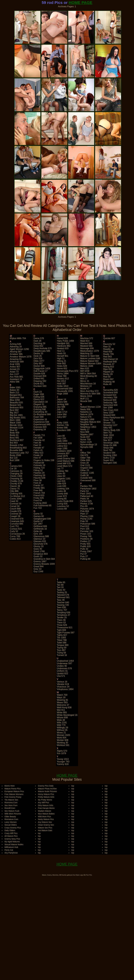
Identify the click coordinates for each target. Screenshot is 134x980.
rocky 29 (108, 374)
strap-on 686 (110, 445)
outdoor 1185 (87, 473)
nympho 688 (87, 447)
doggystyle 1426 (42, 368)
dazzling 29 (39, 343)
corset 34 (15, 506)
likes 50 (61, 476)
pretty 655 (85, 544)
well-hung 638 (64, 707)
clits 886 (14, 491)
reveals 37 (109, 364)
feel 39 (37, 443)
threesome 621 (65, 628)
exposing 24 (40, 429)
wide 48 (61, 720)
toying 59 (62, 648)
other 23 (85, 470)
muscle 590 (86, 401)
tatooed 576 (63, 595)
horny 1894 (63, 374)
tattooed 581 (63, 597)
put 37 (84, 554)
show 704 (108, 420)
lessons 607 (63, 453)
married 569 (86, 343)
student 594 (109, 453)
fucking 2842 (40, 503)
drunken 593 (40, 386)
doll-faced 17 (41, 371)
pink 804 (85, 511)
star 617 (107, 440)
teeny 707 (62, 610)
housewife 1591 (65, 391)
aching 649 (15, 344)
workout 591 (63, 745)
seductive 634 (110, 405)
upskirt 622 (62, 673)
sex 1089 (108, 408)
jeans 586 (62, 402)
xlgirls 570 (62, 751)
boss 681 (14, 438)
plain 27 (84, 514)
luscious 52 (63, 506)
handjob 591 (63, 343)
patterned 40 (87, 496)
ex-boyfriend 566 (42, 414)
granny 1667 (40, 561)
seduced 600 (110, 400)
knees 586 (62, 428)
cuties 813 (15, 539)
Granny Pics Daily (46, 786)
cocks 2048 (16, 499)
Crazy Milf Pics (11, 833)
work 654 (62, 738)
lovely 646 (62, 494)
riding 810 (109, 367)
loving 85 (62, 499)
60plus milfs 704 (18, 338)
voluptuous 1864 (65, 689)
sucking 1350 (110, 455)
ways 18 (61, 697)
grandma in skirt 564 (44, 559)
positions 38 (86, 539)
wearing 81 (63, 700)
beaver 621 (16, 405)
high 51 (61, 358)
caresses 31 (16, 471)
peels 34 (85, 499)
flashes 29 (39, 473)
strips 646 (108, 448)
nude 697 (85, 437)
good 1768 (39, 551)
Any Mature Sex (45, 822)
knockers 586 (64, 430)
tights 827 (62, 635)
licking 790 (63, 471)
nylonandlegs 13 (89, 445)
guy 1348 (38, 571)
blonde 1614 (16, 425)
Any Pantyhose (11, 853)
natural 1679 (87, 414)
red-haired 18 (111, 359)
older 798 (85, 458)
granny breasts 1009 (44, 564)
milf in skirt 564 (88, 374)
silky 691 (108, 428)
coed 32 (14, 501)
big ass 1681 (16, 415)
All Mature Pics (11, 836)
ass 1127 (14, 374)
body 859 (15, 433)
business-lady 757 (19, 453)
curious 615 (16, 529)
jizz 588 (61, 407)
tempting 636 (64, 612)
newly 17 (85, 429)
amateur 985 (16, 354)
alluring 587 (16, 352)
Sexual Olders (11, 825)
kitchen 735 (63, 425)
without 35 (62, 730)
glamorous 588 (41, 536)
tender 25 (62, 618)
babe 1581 (15, 387)
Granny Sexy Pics (12, 839)
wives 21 (61, 733)
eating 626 (39, 397)
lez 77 (60, 469)
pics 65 (84, 506)
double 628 (39, 374)
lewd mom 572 (65, 466)
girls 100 (38, 534)
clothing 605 (16, 494)
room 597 (108, 379)
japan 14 (62, 399)
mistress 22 (86, 386)
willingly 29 (62, 728)
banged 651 (16, 395)
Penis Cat (9, 850)
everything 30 (40, 412)
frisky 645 (39, 498)
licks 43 (61, 474)
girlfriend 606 (40, 526)
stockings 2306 (111, 443)
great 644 (39, 566)
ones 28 (84, 463)
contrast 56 (16, 504)
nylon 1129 (86, 442)
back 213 (14, 392)
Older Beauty (10, 817)
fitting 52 (38, 470)
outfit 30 (84, 475)
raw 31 (107, 347)
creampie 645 (17, 521)
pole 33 (84, 521)
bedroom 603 (17, 408)
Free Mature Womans (14, 794)
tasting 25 (62, 592)
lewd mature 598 (66, 461)
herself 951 (63, 356)
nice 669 (85, 432)
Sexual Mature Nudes (14, 844)
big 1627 (14, 413)
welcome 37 (63, 705)
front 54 (38, 500)
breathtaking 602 (18, 448)
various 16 (62, 682)
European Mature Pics (14, 791)
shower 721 (109, 423)
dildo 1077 (39, 361)
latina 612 (62, 446)
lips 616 (61, 481)
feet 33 (37, 445)
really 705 (109, 354)
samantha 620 (111, 390)
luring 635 (62, 504)
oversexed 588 (88, 480)
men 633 (85, 368)
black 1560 (15, 423)
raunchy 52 (109, 344)
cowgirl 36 (15, 516)
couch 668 (15, 509)
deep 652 (38, 346)
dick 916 (38, 358)
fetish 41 (38, 450)
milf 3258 (85, 371)
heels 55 (61, 353)
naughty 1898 (87, 419)
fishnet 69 (39, 463)
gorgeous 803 (41, 554)
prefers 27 (85, 541)
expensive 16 (40, 419)
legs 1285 (62, 448)
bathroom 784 (17, 398)
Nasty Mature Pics (46, 819)
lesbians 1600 (64, 451)
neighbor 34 (86, 424)
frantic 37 (39, 485)
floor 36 (38, 480)
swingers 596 (110, 463)
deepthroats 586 (42, 351)
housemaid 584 (65, 389)
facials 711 (39, 435)
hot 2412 (61, 381)
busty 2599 (15, 455)
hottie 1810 (63, 386)
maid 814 (85, 341)
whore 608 (62, 718)
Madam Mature (44, 811)
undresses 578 (64, 668)
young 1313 (63, 759)
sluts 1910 (109, 435)
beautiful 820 (16, 403)
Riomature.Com (11, 819)
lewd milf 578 (64, 463)
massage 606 (87, 348)
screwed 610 (110, 395)
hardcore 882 (64, 346)
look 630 (62, 486)
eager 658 (39, 394)
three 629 (62, 625)
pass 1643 (86, 494)
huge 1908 (62, 394)
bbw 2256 (15, 400)
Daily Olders (10, 830)
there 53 (61, 623)
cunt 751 (14, 526)
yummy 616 (63, 764)
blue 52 (14, 430)
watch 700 (62, 695)
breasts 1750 (16, 445)
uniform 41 (62, 671)
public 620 (86, 546)
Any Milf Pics (44, 803)
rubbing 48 (109, 382)
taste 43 (61, 590)
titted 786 (62, 640)
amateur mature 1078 (21, 357)
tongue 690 (63, 645)
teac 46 (61, 600)
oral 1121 (85, 465)
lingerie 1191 (64, 479)
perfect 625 (86, 501)
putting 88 (85, 559)
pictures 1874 (87, 509)
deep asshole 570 (43, 348)
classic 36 (15, 486)
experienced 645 (42, 424)
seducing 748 (110, 403)
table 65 (61, 582)
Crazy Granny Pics (13, 828)
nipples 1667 (87, 434)
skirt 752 (108, 433)
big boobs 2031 (18, 418)
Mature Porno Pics (13, 789)
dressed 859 (40, 376)
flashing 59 (39, 475)
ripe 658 (108, 369)
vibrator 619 (63, 684)
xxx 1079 (61, 753)
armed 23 (15, 369)
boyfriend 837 (17, 440)
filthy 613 (38, 453)
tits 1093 (61, 638)
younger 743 (63, 762)
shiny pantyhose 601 (114, 418)
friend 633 (39, 495)
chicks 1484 (16, 476)
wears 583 (62, 702)
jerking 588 (63, 404)
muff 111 (85, 399)
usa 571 (61, 676)
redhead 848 (110, 362)
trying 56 (61, 653)
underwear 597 (64, 663)
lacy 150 (61, 438)
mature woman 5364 (91, 363)
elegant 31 (39, 404)
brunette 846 (16, 450)
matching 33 (86, 353)
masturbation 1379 (90, 351)
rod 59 (107, 377)
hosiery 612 (63, 379)
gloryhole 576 (41, 544)
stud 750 (108, 450)
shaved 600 (109, 415)
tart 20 (60, 587)
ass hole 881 (16, 377)
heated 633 (63, 348)
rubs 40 (107, 384)
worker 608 (63, 740)
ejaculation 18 (41, 402)
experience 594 (41, 422)
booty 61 (14, 435)
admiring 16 (16, 347)
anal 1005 (15, 364)
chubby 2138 (16, 481)
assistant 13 (16, 379)
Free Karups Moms (46, 808)
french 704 (39, 493)
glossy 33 (39, 546)
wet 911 (61, 710)
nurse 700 (85, 440)
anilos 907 (15, 367)
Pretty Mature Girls (46, 797)
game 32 (38, 514)
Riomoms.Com (11, 803)
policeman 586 (88, 524)
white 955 (62, 713)
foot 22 (37, 483)
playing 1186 (87, 516)
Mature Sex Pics (45, 828)
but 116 (14, 458)
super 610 (108, 460)
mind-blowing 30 (89, 376)
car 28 (13, 469)
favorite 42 (39, 440)
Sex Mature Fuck (12, 811)
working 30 (62, 743)
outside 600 (86, 478)
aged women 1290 (19, 349)
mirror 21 (85, 381)
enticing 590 (40, 409)
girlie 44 (38, 531)
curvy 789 (15, 536)
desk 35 (38, 356)
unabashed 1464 (65, 661)
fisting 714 (39, 468)
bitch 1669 (15, 420)
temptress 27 (64, 615)
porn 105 (85, 529)
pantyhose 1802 (88, 489)
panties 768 (86, 486)
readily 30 (109, 349)
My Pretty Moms (45, 800)
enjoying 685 (40, 407)
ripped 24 (108, 372)
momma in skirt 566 (90, 394)
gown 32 (38, 556)
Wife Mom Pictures (13, 814)
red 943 (107, 357)
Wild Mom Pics (44, 817)
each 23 (38, 392)
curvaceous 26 (17, 534)
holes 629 (62, 366)
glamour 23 (39, 539)
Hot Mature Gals (45, 830)
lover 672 (62, 496)
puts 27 (84, 556)
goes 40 (38, 549)
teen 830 (61, 607)
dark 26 (37, 341)
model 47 (85, 389)
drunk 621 (39, 384)
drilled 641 (39, 379)
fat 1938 (38, 438)
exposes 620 (40, 427)
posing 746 (86, 536)
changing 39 (16, 474)
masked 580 (86, 346)
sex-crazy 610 (111, 410)
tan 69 (60, 585)
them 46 (61, 620)
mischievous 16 (88, 384)
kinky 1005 (62, 423)
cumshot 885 (16, 524)
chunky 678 (16, 484)
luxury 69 (62, 509)
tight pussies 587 (66, 633)
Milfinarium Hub (11, 847)
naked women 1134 (90, 407)
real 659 (108, 352)
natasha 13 (86, 412)
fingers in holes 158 (44, 460)
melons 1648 (87, 366)
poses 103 (86, 534)
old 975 (84, 455)
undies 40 (62, 666)
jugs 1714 (62, 412)
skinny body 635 (112, 430)
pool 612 (85, 526)
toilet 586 (62, 643)
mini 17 (84, 379)
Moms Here (10, 786)
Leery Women (11, 822)
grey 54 (38, 569)
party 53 (84, 491)
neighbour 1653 (88, 427)
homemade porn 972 (68, 371)
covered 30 (16, 514)
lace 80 (61, 436)
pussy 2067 (86, 551)
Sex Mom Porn (11, 805)
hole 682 (61, 363)
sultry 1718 (109, 458)
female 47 (39, 448)
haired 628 (62, 338)
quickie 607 (109, 338)
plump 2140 (86, 519)
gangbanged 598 (42, 519)
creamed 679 (17, 519)
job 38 (60, 409)
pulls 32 (84, 549)
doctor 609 (39, 366)
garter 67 (38, 521)
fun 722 (38, 508)
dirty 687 (38, 363)
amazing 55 (16, 359)
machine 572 (87, 338)
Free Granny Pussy (13, 797)
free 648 (38, 490)
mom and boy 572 (89, 391)
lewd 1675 (62, 456)
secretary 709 (110, 398)
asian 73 (14, 372)
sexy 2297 (109, 413)
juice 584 (62, 414)
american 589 (17, 362)
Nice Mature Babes (46, 814)
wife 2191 (62, 723)
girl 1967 (38, 524)
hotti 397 (61, 384)
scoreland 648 (110, 392)
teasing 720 (63, 605)
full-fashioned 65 (43, 505)
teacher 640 (63, 602)
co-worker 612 (17, 496)
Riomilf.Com (10, 808)
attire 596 (15, 382)
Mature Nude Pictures (47, 791)
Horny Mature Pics (46, 794)
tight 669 (61, 630)
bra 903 (14, 443)
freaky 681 (39, 488)
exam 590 (39, 417)
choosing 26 (16, 479)
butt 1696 (15, 460)
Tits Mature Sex (11, 800)
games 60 (39, 516)
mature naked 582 (90, 361)
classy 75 (15, 489)
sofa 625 (108, 438)
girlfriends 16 (40, 529)
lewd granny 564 (66, 458)
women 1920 (63, 735)
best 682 (14, 410)
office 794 (85, 453)
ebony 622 (39, 399)
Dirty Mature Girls (46, 805)
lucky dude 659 (65, 501)
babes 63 (15, 390)
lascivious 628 (64, 443)
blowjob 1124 (17, 428)
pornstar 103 (87, 531)
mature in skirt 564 (90, 356)
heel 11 (61, 351)
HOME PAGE (80, 3)
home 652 (62, 368)
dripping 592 (40, 381)
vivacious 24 (63, 687)
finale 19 (38, 455)
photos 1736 (87, 504)
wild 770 (61, 725)
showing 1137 (110, 425)
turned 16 (62, 655)
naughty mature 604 (90, 422)
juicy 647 (62, 417)
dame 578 (39, 338)
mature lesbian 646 (90, 358)
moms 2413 (86, 396)
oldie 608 (85, 460)
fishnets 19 (39, 465)
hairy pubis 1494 (65, 341)
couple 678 (16, 511)
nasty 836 (85, 409)
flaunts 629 (39, 478)
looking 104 (63, 489)
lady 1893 (62, 441)
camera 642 (16, 466)
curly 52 (14, 531)
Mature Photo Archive (47, 789)
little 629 (61, 484)
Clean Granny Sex (46, 825)
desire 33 (38, 353)
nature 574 (86, 417)
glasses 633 (40, 541)
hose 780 (62, 376)
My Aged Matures (12, 842)
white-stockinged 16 (67, 715)
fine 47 (37, 458)
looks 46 (61, 491)
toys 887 (61, 650)
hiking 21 (62, 361)
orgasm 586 (86, 468)
